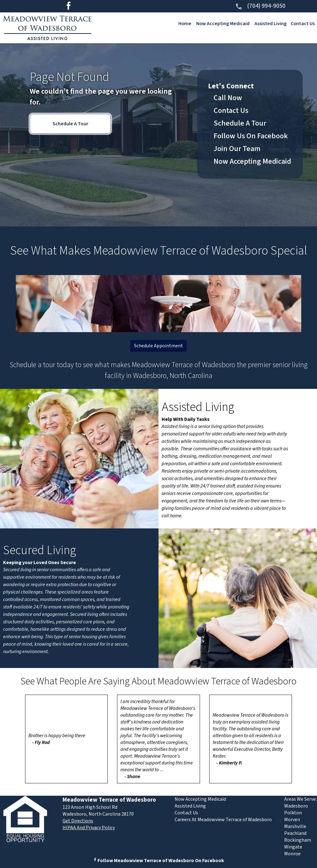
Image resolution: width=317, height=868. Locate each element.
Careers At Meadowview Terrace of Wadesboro (223, 820)
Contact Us (303, 24)
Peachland (295, 833)
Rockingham (298, 840)
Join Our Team (237, 149)
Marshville (295, 826)
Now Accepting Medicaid (222, 24)
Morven (292, 820)
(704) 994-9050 (260, 6)
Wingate (293, 847)
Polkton (293, 813)
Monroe (292, 854)
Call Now (228, 98)
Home (183, 24)
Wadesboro (296, 806)
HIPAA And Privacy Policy (89, 828)
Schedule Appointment (158, 346)
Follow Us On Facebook (251, 136)
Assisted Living (270, 24)
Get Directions (78, 821)
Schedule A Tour (70, 124)
